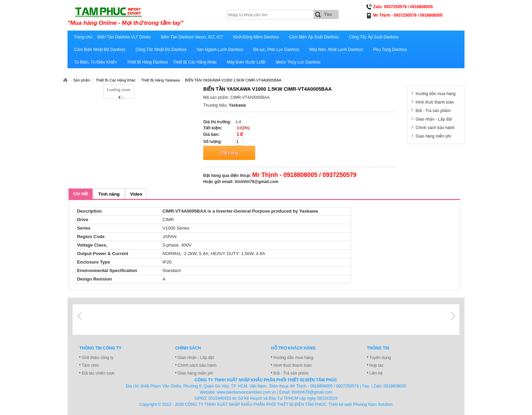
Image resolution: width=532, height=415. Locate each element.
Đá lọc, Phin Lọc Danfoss (276, 50)
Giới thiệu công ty (98, 358)
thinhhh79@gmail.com (256, 182)
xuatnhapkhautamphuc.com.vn (151, 16)
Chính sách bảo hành (435, 128)
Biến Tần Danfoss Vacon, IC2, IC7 (192, 37)
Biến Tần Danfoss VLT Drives (124, 37)
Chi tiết (80, 194)
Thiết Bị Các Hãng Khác (195, 62)
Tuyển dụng (380, 358)
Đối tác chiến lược (98, 373)
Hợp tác (377, 365)
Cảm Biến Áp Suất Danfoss (314, 37)
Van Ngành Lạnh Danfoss (220, 50)
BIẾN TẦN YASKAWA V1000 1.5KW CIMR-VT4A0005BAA (233, 80)
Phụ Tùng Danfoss (390, 50)
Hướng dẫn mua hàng (435, 94)
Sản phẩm (82, 80)
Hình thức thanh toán (435, 102)
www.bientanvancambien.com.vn (246, 392)
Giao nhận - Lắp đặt (434, 119)
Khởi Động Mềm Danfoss (256, 37)
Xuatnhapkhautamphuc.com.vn (65, 80)
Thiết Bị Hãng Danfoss (147, 62)
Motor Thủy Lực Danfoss (298, 62)
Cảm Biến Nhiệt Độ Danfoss (100, 50)
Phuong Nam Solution (373, 404)
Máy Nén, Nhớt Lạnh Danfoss (336, 50)
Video (136, 194)
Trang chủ (83, 37)
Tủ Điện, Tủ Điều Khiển (95, 62)
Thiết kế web (340, 404)
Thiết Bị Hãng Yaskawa (160, 80)
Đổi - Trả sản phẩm (433, 111)
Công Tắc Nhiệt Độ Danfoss (161, 50)
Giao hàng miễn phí (433, 136)
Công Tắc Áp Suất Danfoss (374, 37)
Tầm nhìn (90, 365)
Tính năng (109, 194)
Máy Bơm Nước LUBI (246, 62)
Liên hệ (376, 373)
